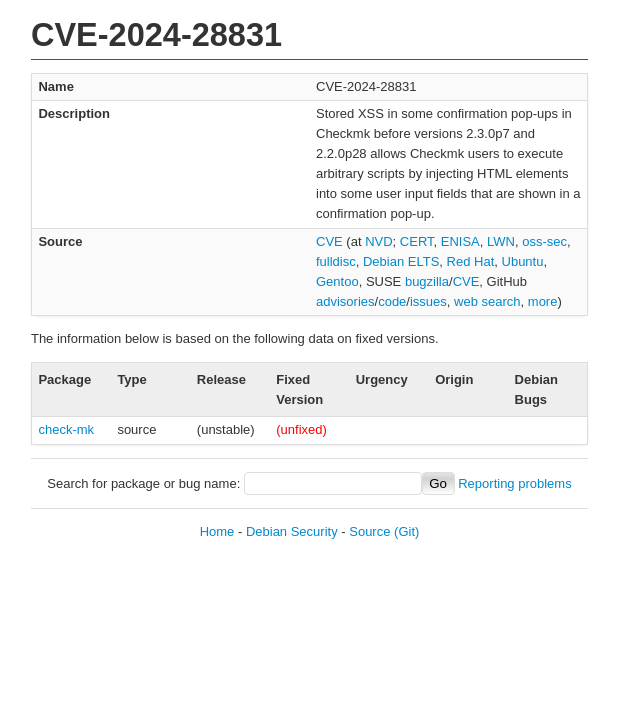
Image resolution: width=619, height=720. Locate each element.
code (392, 301)
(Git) (406, 531)
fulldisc (336, 261)
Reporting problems (514, 483)
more (543, 301)
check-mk (66, 429)
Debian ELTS (401, 261)
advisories (345, 301)
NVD (378, 241)
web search (487, 301)
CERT (417, 241)
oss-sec (544, 241)
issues (428, 301)
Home (217, 531)
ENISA (460, 241)
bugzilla (427, 281)
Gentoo (337, 281)
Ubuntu (523, 261)
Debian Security (292, 531)
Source (369, 531)
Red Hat (471, 261)
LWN (501, 241)
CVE (329, 241)
